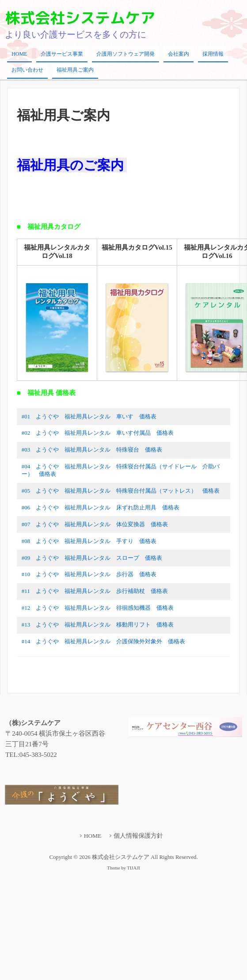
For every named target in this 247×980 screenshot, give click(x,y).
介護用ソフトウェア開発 (125, 54)
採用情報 (213, 54)
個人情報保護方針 (138, 836)
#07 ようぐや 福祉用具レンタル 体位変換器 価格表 (95, 524)
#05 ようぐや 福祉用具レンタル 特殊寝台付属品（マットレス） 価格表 (121, 491)
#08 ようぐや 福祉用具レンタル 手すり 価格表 (89, 541)
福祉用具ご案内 (75, 70)
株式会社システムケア (80, 18)
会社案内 (179, 54)
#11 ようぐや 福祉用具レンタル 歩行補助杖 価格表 (95, 591)
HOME (19, 54)
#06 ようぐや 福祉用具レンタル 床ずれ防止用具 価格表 (101, 507)
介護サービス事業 (62, 54)
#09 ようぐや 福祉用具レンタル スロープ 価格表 (92, 558)
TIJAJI (133, 868)
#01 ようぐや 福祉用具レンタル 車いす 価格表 (89, 416)
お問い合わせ (27, 70)
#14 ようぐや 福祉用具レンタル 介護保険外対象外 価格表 (104, 641)
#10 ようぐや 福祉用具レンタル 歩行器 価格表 (89, 574)
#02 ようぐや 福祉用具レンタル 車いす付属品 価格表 (98, 433)
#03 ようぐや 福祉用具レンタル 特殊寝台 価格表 (92, 450)
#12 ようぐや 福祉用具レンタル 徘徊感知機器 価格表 (98, 608)
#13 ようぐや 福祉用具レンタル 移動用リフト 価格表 (98, 625)
